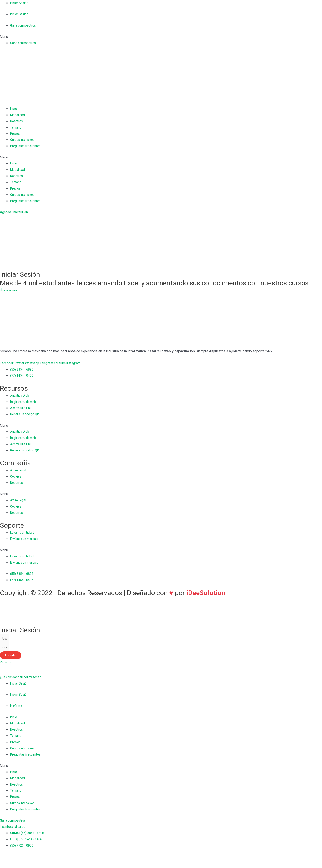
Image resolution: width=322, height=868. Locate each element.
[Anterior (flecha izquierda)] (4, 866)
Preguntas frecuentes (26, 146)
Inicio (14, 109)
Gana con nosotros (24, 25)
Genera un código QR (26, 414)
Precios (16, 134)
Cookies (16, 476)
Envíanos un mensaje (26, 539)
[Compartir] (14, 860)
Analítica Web (20, 396)
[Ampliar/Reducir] (34, 860)
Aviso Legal (19, 470)
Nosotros (17, 121)
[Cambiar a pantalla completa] (24, 860)
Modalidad (18, 115)
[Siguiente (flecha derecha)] (14, 866)
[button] (161, 37)
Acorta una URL (22, 408)
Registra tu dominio (24, 402)
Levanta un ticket (23, 533)
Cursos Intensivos (23, 140)
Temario (16, 127)
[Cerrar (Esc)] (4, 860)
